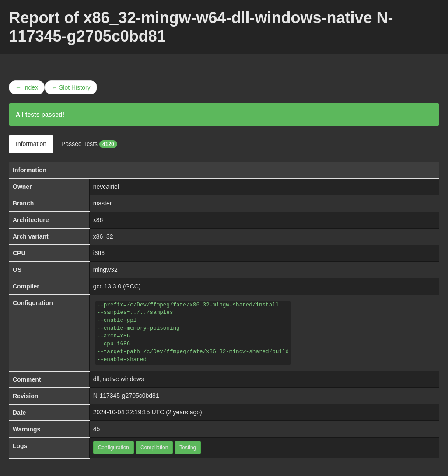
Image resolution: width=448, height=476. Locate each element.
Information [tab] (31, 144)
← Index (27, 87)
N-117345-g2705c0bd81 (126, 396)
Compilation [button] (154, 448)
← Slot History (71, 87)
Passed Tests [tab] (89, 144)
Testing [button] (188, 448)
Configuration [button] (114, 448)
